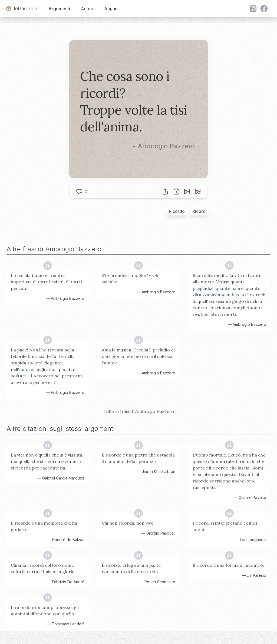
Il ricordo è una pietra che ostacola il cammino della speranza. (138, 458)
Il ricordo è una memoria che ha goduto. (44, 526)
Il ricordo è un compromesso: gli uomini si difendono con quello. (45, 611)
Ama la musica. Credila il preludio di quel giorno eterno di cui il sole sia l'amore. (138, 356)
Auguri (111, 9)
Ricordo (177, 211)
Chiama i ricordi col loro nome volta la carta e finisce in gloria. (43, 568)
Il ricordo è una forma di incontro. (228, 565)
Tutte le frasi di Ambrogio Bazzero (139, 411)
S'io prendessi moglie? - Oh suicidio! (130, 279)
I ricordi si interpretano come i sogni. (225, 526)
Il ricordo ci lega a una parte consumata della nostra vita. (131, 568)
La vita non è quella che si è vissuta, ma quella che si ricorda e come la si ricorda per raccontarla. (47, 461)
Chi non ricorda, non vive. (128, 523)
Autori (87, 9)
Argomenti (59, 9)
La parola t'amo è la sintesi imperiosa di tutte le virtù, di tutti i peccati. (46, 282)
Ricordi (199, 211)
